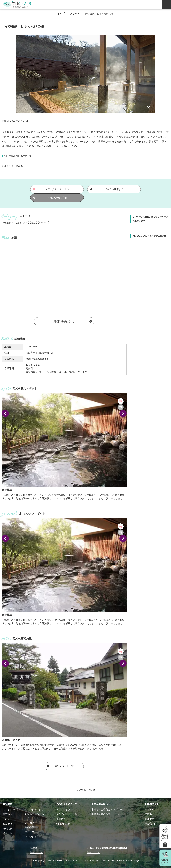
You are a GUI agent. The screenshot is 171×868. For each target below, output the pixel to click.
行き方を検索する (107, 189)
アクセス (30, 822)
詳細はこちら (36, 852)
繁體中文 (149, 814)
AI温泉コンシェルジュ (34, 816)
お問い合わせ (63, 824)
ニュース (30, 832)
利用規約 (61, 819)
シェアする (8, 166)
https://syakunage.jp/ (38, 359)
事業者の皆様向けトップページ (108, 809)
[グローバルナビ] (166, 5)
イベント (7, 833)
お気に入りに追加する (51, 189)
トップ (61, 14)
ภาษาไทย (150, 824)
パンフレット (32, 837)
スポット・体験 (11, 809)
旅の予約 (30, 827)
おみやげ (7, 824)
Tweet (19, 166)
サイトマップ (63, 809)
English (149, 809)
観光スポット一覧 (60, 766)
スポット (75, 14)
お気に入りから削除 (50, 198)
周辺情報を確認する (73, 321)
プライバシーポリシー (68, 814)
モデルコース (10, 814)
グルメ (6, 819)
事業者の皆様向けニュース (106, 814)
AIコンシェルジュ (34, 809)
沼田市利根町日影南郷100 (18, 156)
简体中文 (149, 819)
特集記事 (7, 828)
